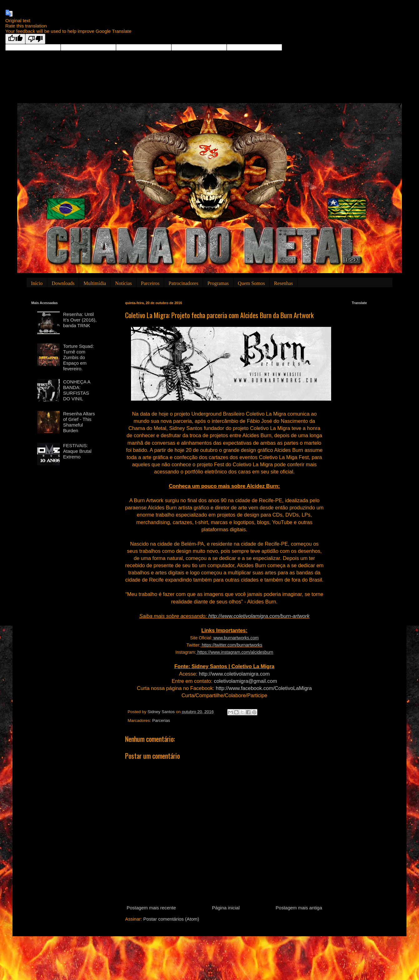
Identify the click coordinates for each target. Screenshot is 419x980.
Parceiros (150, 283)
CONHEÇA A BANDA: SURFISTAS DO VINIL (77, 390)
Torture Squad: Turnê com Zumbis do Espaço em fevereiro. (78, 357)
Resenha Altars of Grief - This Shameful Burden (79, 422)
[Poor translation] (35, 39)
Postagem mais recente (151, 908)
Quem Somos (252, 283)
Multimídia (95, 283)
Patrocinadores (183, 283)
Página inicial (226, 908)
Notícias (123, 283)
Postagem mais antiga (299, 908)
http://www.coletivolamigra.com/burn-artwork (259, 616)
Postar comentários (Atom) (171, 919)
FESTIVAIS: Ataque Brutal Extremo (77, 451)
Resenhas (283, 283)
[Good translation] (15, 39)
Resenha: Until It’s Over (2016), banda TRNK (80, 320)
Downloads (63, 283)
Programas (218, 283)
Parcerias (161, 720)
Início (37, 283)
